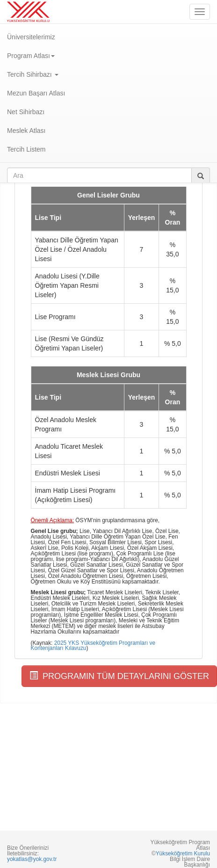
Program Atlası (31, 56)
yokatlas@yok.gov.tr (32, 859)
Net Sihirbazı (26, 112)
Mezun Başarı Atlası (36, 93)
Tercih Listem (26, 149)
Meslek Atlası (26, 131)
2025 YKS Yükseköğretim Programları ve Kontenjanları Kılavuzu (93, 646)
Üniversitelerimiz (31, 37)
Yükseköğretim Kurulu (183, 853)
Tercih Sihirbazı (33, 74)
